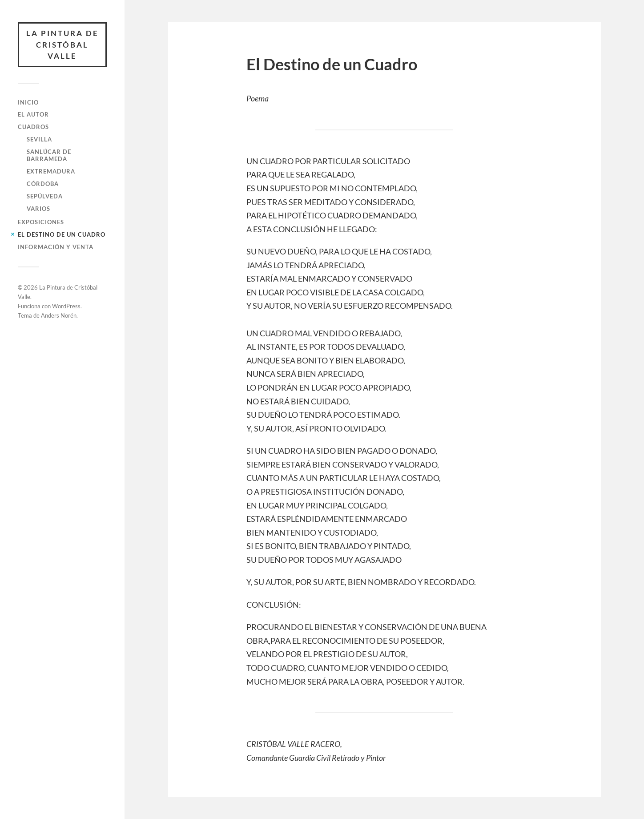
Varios (38, 209)
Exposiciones (41, 222)
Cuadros (33, 127)
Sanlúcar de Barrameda (49, 155)
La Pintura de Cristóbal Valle (62, 44)
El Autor (33, 114)
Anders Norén (59, 315)
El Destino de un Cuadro (62, 234)
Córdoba (43, 184)
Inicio (28, 102)
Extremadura (51, 171)
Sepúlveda (45, 196)
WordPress (66, 306)
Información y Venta (56, 247)
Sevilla (39, 139)
